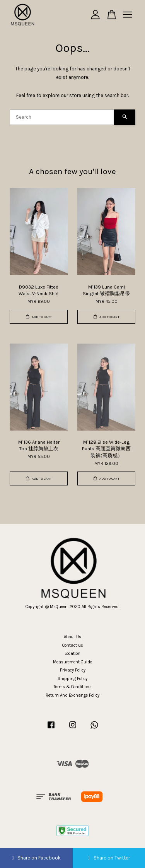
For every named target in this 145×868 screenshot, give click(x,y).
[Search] (62, 117)
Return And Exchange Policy (72, 695)
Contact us (73, 645)
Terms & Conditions (73, 687)
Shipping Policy (72, 679)
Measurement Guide (72, 662)
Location (72, 654)
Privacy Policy (73, 670)
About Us (72, 637)
